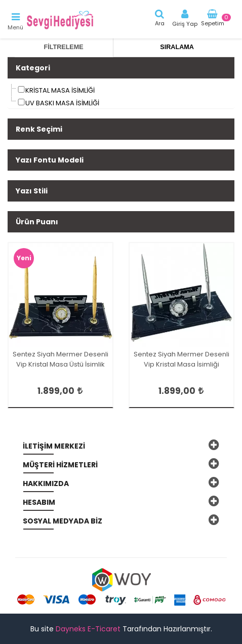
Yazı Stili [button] (32, 191)
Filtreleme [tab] (64, 47)
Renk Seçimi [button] (39, 129)
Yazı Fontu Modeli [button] (50, 160)
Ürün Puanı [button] (37, 222)
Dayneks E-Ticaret (88, 629)
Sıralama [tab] (177, 47)
